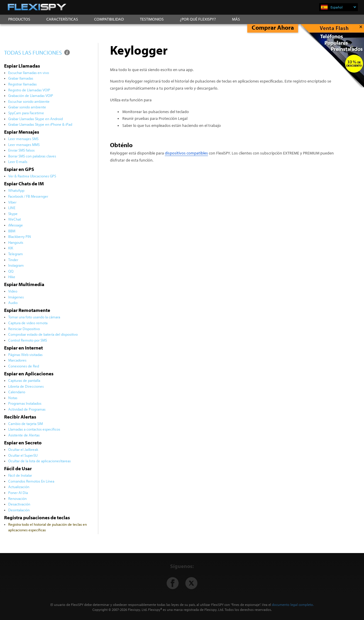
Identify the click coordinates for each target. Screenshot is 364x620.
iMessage (16, 225)
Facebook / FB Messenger (28, 196)
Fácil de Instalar (20, 475)
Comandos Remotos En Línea (31, 481)
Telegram (16, 254)
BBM (12, 231)
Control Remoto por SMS (28, 340)
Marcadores (17, 360)
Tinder (13, 260)
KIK (11, 248)
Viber (12, 202)
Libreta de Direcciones (26, 386)
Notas (13, 398)
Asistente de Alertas (24, 435)
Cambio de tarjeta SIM (26, 424)
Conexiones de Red (24, 366)
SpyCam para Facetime (26, 113)
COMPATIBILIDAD (109, 19)
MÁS (236, 19)
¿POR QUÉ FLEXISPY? (198, 19)
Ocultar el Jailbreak (23, 449)
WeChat (15, 219)
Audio (13, 303)
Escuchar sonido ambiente (29, 101)
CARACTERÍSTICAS (62, 19)
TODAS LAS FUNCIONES (37, 52)
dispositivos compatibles (186, 153)
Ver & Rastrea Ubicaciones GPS (32, 176)
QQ (11, 271)
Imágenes (16, 297)
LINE (12, 208)
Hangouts (16, 242)
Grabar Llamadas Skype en (40, 124)
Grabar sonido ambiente (27, 107)
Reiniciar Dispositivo (24, 329)
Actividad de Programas (27, 409)
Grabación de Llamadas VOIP (31, 95)
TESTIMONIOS (152, 19)
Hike (12, 277)
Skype (13, 214)
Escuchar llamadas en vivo (29, 73)
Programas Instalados (25, 403)
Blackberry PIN (20, 236)
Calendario (17, 392)
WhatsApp (16, 190)
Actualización (19, 487)
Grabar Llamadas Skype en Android (35, 119)
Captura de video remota (28, 323)
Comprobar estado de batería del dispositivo (43, 334)
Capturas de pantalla (24, 380)
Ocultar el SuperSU (23, 455)
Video (13, 291)
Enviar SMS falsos (21, 150)
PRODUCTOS (19, 19)
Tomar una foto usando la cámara (34, 317)
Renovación (17, 498)
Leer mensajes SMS (23, 139)
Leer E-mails (18, 162)
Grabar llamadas (21, 78)
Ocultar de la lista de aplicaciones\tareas (40, 461)
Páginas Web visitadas (25, 354)
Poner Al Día (18, 493)
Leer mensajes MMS (24, 145)
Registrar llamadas (22, 84)
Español (343, 7)
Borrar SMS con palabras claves (32, 156)
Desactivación (19, 504)
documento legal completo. (293, 605)
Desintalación (19, 510)
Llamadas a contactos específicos (34, 429)
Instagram (16, 265)
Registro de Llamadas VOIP (29, 90)
